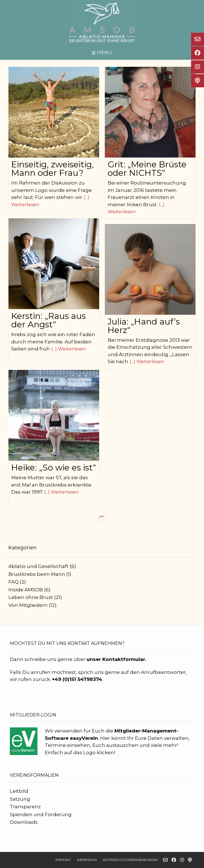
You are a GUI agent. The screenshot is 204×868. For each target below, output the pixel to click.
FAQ (14, 582)
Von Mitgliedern (28, 605)
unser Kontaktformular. (116, 659)
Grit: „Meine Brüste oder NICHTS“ (147, 169)
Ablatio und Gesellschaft (38, 566)
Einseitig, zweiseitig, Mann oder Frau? (53, 169)
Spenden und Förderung (41, 814)
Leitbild (19, 791)
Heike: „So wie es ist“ (54, 468)
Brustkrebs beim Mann (37, 574)
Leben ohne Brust (31, 597)
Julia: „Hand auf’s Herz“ (144, 326)
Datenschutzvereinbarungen (130, 860)
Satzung (20, 799)
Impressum (87, 860)
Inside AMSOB (26, 590)
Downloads (24, 822)
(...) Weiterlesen (69, 349)
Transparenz (25, 807)
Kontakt (63, 860)
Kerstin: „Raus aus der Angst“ (48, 320)
